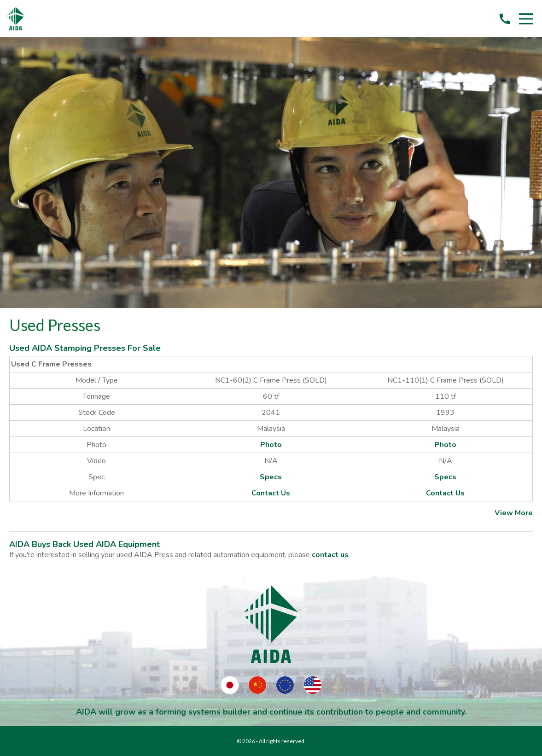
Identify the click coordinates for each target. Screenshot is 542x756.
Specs (271, 477)
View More (514, 513)
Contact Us (271, 493)
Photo (271, 445)
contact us (330, 555)
